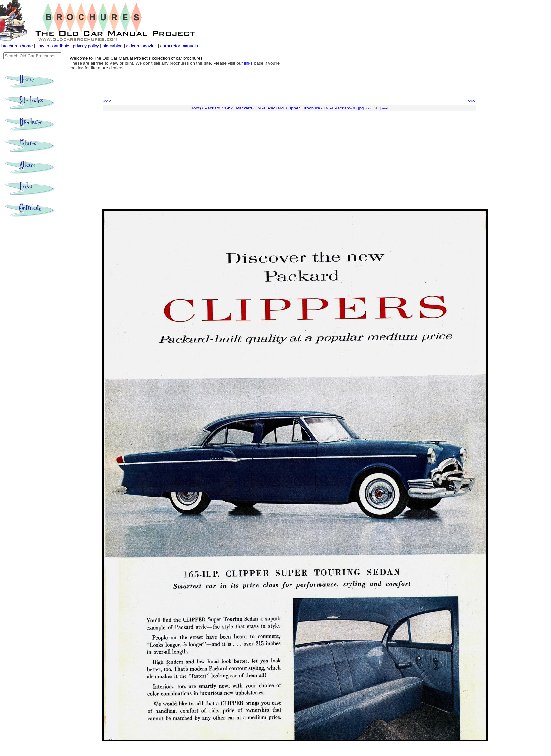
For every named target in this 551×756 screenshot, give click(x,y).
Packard (212, 108)
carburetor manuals (179, 46)
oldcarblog (112, 46)
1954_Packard (238, 108)
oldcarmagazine (142, 46)
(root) (196, 108)
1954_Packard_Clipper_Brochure (288, 108)
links (248, 63)
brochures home (17, 46)
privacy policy (87, 46)
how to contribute (53, 46)
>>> (472, 101)
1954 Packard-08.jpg (343, 108)
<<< (107, 101)
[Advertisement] (289, 160)
